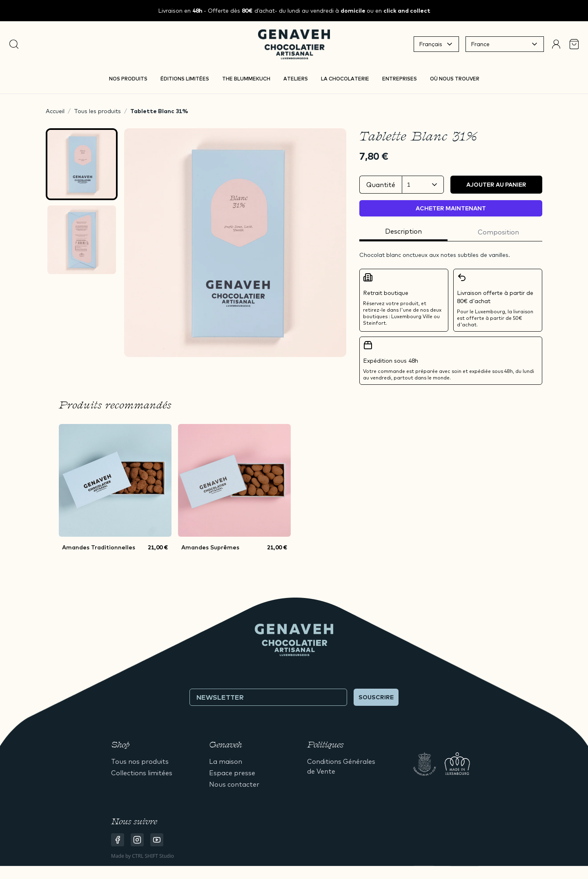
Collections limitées (142, 773)
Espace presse (232, 773)
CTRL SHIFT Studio (153, 856)
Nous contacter (234, 784)
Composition (498, 232)
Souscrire (376, 697)
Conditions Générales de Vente (341, 766)
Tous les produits (97, 111)
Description (403, 231)
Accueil (55, 111)
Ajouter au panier (496, 185)
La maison (226, 761)
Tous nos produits (140, 761)
